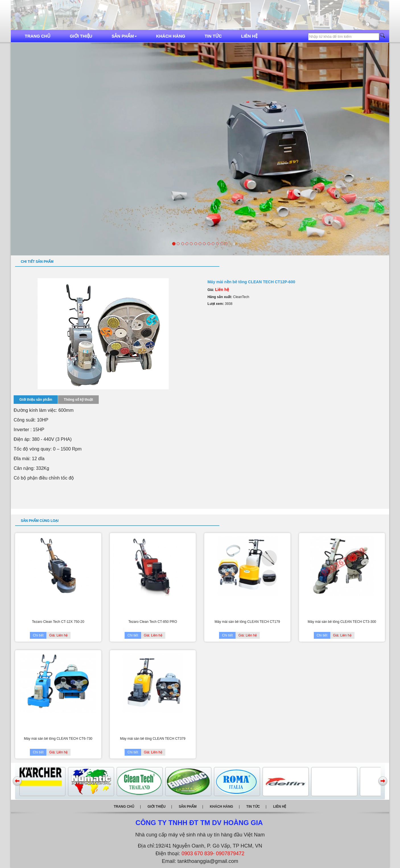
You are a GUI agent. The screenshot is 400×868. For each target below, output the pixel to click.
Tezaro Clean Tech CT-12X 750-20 (58, 622)
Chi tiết (38, 635)
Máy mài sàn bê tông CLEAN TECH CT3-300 (342, 622)
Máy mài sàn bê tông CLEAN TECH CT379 (153, 739)
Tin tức (213, 36)
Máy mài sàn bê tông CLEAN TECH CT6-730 (58, 739)
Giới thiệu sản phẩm (36, 400)
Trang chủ (38, 36)
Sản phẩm (124, 36)
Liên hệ (249, 36)
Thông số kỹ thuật (78, 400)
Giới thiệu (81, 36)
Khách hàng (171, 36)
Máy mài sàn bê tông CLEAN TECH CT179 (247, 622)
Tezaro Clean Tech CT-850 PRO (153, 622)
